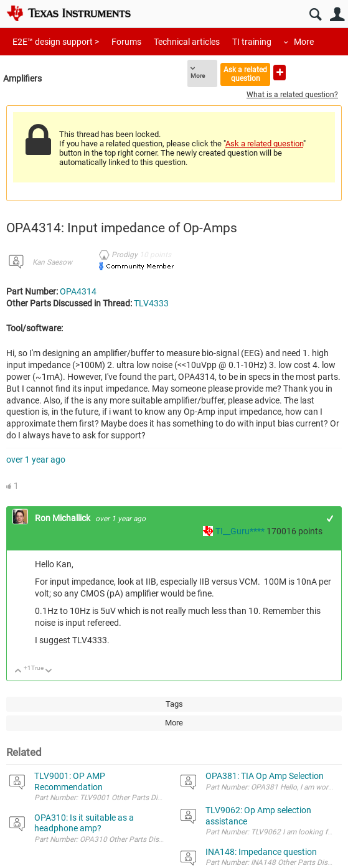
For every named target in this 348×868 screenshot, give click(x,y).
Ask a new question (280, 73)
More (304, 42)
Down (49, 672)
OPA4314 (78, 291)
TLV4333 (151, 303)
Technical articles (187, 42)
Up (18, 672)
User (337, 15)
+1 (330, 518)
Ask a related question (245, 74)
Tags (174, 704)
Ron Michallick (63, 518)
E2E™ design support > (56, 42)
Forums (126, 42)
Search (315, 15)
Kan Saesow (52, 262)
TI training (252, 42)
